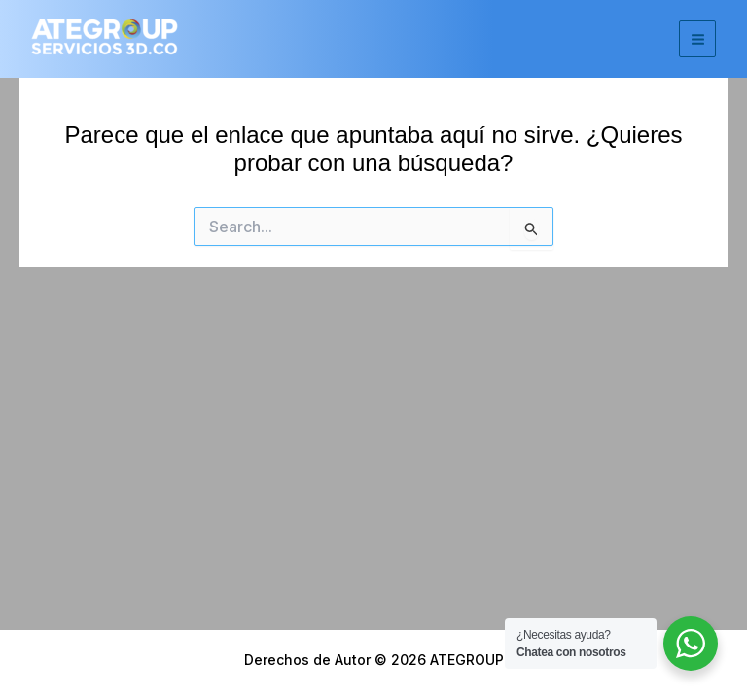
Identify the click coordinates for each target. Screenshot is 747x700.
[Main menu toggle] (697, 39)
